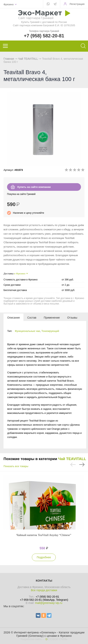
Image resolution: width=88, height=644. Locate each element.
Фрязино (9, 4)
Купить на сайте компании (34, 187)
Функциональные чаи (27, 331)
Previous (73, 465)
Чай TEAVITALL (28, 59)
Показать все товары (16, 466)
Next (82, 465)
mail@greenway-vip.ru (49, 603)
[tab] (13, 317)
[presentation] (13, 317)
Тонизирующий (50, 331)
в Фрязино (20, 273)
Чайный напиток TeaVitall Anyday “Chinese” (44, 535)
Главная (9, 59)
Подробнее (44, 557)
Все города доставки (44, 590)
